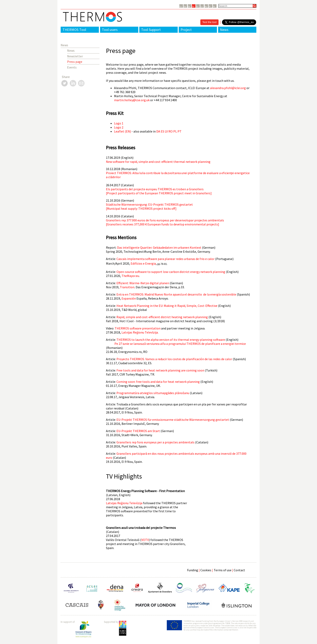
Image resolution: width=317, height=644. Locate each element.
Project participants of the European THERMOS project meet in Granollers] (159, 193)
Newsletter (75, 56)
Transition (127, 287)
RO (171, 131)
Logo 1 (119, 123)
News (224, 30)
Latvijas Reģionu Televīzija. (140, 332)
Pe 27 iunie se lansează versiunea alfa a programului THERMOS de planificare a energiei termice (180, 344)
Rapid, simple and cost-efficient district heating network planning (162, 317)
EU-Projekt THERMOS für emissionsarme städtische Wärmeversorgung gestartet (173, 420)
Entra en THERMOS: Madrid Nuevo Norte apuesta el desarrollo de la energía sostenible (176, 294)
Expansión (129, 298)
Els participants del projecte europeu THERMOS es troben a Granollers (155, 189)
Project (186, 30)
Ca (181, 7)
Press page (75, 62)
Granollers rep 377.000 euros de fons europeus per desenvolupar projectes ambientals (165, 220)
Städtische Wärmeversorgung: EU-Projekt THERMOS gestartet (149, 204)
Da (185, 7)
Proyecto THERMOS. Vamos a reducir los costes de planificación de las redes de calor (174, 359)
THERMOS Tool (74, 30)
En (193, 7)
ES (162, 131)
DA (158, 131)
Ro (206, 7)
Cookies (206, 570)
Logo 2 (119, 127)
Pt (214, 7)
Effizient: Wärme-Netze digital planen (143, 283)
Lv (202, 7)
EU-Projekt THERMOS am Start (138, 431)
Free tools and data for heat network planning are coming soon (160, 370)
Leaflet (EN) (123, 131)
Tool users (110, 30)
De (189, 7)
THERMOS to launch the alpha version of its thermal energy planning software (171, 340)
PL (175, 131)
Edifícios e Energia (143, 264)
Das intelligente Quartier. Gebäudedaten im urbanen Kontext (159, 247)
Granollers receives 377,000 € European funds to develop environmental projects (162, 224)
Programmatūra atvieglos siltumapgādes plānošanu (153, 393)
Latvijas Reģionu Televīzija (124, 503)
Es (197, 7)
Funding (193, 570)
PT (180, 131)
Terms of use (223, 570)
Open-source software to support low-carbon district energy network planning (171, 272)
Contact (239, 570)
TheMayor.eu (130, 276)
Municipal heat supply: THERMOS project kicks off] (142, 208)
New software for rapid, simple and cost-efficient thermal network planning (158, 162)
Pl (210, 7)
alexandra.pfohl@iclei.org (228, 88)
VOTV (145, 540)
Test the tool (209, 22)
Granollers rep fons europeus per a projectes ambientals (155, 442)
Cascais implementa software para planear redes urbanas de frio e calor (165, 259)
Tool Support (151, 30)
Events (72, 67)
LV (166, 131)
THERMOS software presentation (138, 328)
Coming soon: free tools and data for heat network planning (158, 382)
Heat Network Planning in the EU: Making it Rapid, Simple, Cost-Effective (167, 306)
